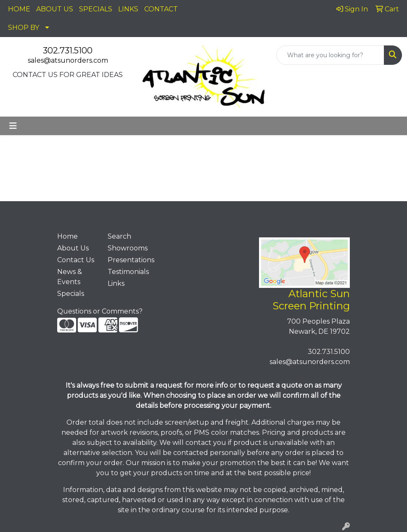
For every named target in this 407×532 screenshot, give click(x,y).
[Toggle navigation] (13, 126)
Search (119, 236)
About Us (73, 248)
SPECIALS (96, 9)
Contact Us (76, 260)
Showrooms (128, 248)
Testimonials (128, 272)
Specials (71, 294)
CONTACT (161, 9)
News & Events (70, 277)
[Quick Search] (330, 55)
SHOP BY (24, 28)
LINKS (128, 9)
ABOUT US (55, 9)
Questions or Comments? (100, 311)
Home (67, 236)
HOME (19, 9)
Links (116, 283)
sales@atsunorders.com (68, 60)
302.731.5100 (68, 51)
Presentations (128, 260)
